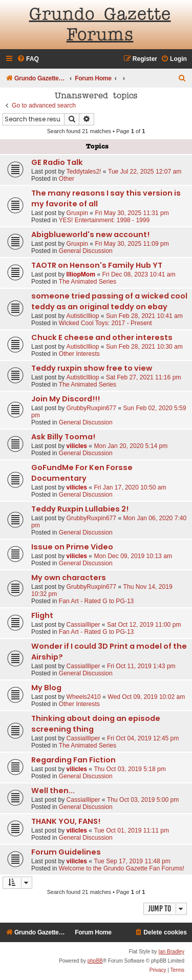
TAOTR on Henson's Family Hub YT (97, 265)
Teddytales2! (84, 172)
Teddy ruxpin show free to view (92, 368)
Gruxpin (77, 213)
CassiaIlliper (83, 625)
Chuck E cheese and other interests (102, 337)
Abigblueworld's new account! (90, 235)
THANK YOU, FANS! (66, 821)
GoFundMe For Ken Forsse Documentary (82, 473)
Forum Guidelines (66, 852)
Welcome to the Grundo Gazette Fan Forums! (122, 868)
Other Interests (79, 354)
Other (67, 179)
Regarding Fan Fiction (73, 760)
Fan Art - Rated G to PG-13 (97, 601)
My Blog (46, 688)
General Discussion (86, 251)
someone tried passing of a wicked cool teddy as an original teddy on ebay (109, 301)
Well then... (53, 791)
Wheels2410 (84, 697)
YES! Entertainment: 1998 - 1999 (104, 220)
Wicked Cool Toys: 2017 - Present (105, 323)
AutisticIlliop (83, 316)
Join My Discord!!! (66, 399)
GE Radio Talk (57, 162)
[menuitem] (28, 59)
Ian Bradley (171, 952)
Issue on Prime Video (72, 547)
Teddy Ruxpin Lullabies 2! (80, 509)
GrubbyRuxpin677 (91, 408)
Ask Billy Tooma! (63, 437)
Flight (42, 615)
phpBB (95, 961)
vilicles (77, 446)
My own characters (69, 578)
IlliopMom (81, 274)
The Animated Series (88, 282)
